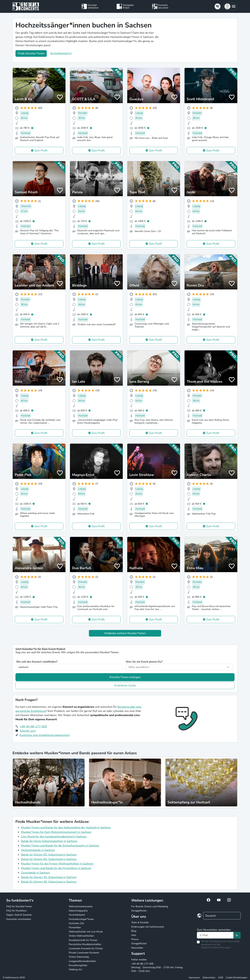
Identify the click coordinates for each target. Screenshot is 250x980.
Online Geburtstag (79, 957)
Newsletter (137, 948)
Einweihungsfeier (78, 965)
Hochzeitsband (77, 915)
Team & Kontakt (140, 922)
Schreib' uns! (28, 731)
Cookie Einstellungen (237, 978)
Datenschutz (209, 978)
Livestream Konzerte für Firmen (86, 948)
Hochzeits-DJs (76, 923)
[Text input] (215, 935)
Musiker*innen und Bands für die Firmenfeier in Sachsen (56, 868)
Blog (134, 931)
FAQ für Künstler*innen (19, 906)
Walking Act (75, 969)
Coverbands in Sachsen (35, 873)
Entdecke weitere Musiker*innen (125, 633)
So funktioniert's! (61, 53)
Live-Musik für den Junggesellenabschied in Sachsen (54, 837)
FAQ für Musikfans (16, 911)
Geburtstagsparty (78, 911)
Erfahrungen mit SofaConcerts (148, 927)
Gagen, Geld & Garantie (19, 915)
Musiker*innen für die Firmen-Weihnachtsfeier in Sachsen (57, 864)
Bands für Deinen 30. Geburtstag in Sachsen (49, 877)
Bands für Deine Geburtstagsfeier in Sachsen (49, 841)
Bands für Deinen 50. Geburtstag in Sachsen (49, 855)
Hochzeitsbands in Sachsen (38, 850)
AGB (221, 978)
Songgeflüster (139, 911)
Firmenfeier (75, 927)
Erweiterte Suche (125, 686)
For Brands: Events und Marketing (150, 906)
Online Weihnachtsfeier (81, 936)
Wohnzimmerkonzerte (81, 906)
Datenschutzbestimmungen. (216, 947)
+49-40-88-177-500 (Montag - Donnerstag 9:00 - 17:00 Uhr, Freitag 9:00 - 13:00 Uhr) (157, 967)
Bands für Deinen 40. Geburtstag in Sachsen (49, 882)
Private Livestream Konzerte (84, 953)
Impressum (194, 978)
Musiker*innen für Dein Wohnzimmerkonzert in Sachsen (56, 832)
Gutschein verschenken (19, 919)
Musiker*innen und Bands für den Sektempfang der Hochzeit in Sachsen (66, 828)
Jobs (134, 935)
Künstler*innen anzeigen (125, 677)
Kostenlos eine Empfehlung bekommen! (45, 735)
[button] (230, 6)
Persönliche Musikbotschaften (85, 944)
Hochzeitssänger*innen (81, 919)
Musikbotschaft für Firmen (83, 940)
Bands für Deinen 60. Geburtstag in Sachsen (49, 859)
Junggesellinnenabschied (82, 961)
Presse (135, 939)
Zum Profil (41, 151)
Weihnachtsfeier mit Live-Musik (86, 932)
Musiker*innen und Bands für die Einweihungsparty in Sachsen (60, 846)
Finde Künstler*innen (31, 53)
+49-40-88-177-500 (33, 726)
